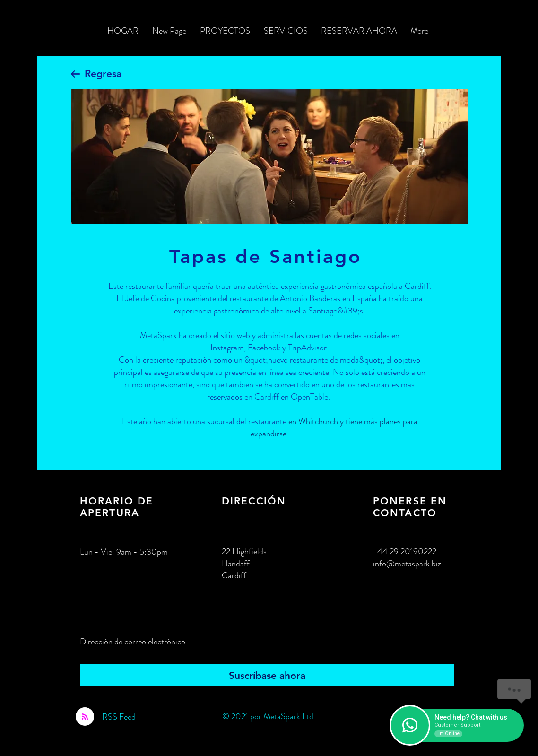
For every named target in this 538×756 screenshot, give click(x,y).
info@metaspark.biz (407, 564)
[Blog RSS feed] (85, 717)
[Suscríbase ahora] (267, 675)
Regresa (103, 74)
